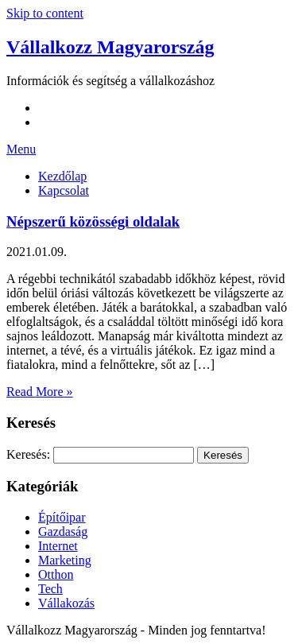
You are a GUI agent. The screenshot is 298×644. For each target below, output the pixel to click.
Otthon (56, 574)
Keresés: (28, 454)
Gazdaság (63, 531)
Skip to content (45, 13)
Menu (21, 149)
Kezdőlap (62, 176)
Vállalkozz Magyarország (110, 47)
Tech (50, 589)
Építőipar (62, 517)
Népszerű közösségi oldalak (93, 221)
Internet (58, 546)
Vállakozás (66, 603)
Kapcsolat (64, 190)
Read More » (40, 392)
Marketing (65, 560)
